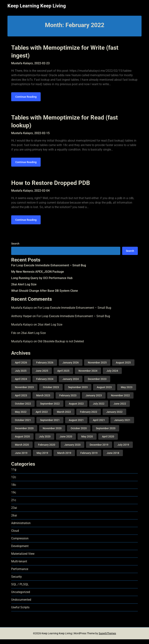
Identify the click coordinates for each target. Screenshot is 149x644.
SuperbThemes (107, 638)
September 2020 (106, 433)
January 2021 (122, 425)
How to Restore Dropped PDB (51, 186)
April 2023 (21, 400)
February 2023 (68, 400)
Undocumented (21, 604)
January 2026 (71, 367)
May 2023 (127, 392)
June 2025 (42, 375)
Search (15, 248)
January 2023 (94, 400)
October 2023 (51, 392)
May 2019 (42, 458)
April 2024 (21, 384)
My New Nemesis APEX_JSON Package (38, 276)
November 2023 (24, 392)
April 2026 (21, 367)
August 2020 (22, 441)
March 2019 (64, 458)
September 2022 (50, 408)
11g (14, 474)
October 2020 (79, 433)
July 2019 (123, 449)
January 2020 (72, 449)
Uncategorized (21, 597)
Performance (20, 574)
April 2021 (99, 425)
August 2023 (104, 392)
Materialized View (23, 558)
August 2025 (123, 367)
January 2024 (71, 384)
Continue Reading (26, 98)
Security (17, 581)
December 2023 (97, 384)
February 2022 (89, 417)
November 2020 (52, 433)
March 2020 (22, 449)
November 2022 (120, 400)
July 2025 (21, 375)
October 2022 (23, 408)
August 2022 (76, 408)
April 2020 (108, 441)
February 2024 (45, 384)
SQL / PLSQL (20, 589)
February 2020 (47, 449)
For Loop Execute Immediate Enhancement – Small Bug (49, 270)
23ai (14, 512)
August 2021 (76, 425)
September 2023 (78, 392)
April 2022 (42, 417)
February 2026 (45, 367)
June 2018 (113, 458)
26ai (14, 520)
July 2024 (112, 375)
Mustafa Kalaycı (22, 312)
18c (14, 489)
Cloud (15, 535)
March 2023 (43, 400)
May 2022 (21, 417)
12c (14, 482)
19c (14, 497)
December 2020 (24, 433)
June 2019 (21, 458)
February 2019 (89, 458)
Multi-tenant (19, 566)
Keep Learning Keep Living (37, 6)
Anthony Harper (21, 321)
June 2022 (120, 408)
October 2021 (23, 425)
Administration (21, 528)
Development (20, 551)
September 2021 (50, 425)
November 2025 (97, 367)
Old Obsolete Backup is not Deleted (61, 346)
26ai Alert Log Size (24, 289)
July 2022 (99, 408)
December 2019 (99, 449)
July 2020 (45, 441)
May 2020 (87, 441)
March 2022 (64, 417)
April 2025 (63, 375)
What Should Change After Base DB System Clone (45, 295)
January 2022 (114, 417)
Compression (20, 543)
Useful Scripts (20, 612)
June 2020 (66, 441)
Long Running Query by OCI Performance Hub (42, 282)
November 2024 (88, 375)
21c (14, 505)
